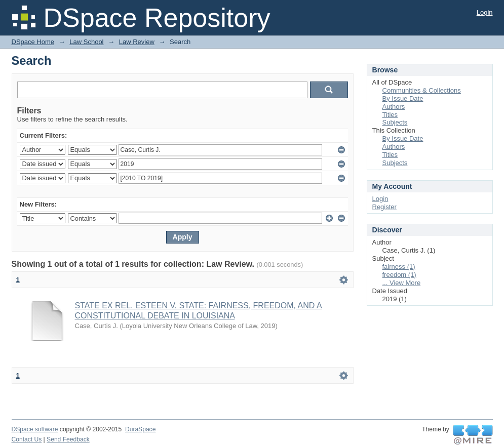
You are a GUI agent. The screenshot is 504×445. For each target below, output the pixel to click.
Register (384, 207)
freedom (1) (399, 275)
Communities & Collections (422, 90)
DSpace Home (33, 42)
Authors (394, 107)
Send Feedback (68, 439)
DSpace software (35, 429)
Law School (86, 42)
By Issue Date (403, 98)
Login (485, 12)
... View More (402, 283)
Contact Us (27, 439)
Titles (390, 115)
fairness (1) (399, 267)
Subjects (395, 122)
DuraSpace (140, 429)
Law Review (137, 42)
